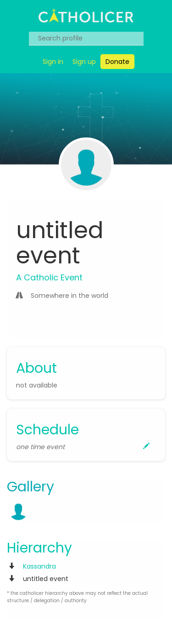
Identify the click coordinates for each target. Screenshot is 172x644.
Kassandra (39, 566)
